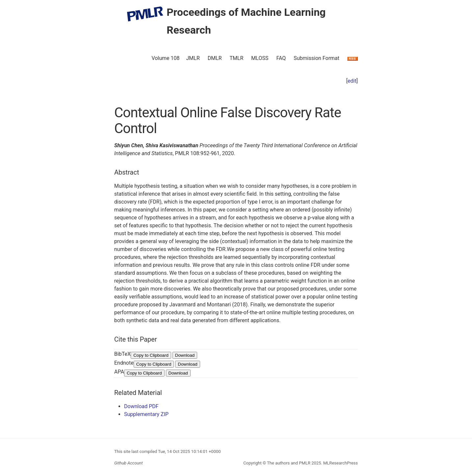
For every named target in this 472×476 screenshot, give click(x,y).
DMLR (215, 58)
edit (352, 81)
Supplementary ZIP (146, 414)
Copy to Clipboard (151, 355)
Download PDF (141, 406)
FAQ (281, 58)
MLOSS (260, 58)
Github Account (129, 463)
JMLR (193, 58)
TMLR (236, 58)
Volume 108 (165, 58)
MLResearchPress (340, 463)
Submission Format (316, 58)
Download (185, 355)
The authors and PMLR (289, 463)
